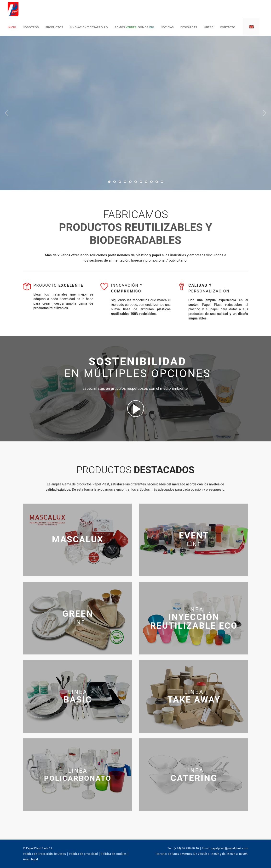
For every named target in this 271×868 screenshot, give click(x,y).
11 (162, 182)
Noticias (167, 27)
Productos (54, 27)
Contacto (228, 27)
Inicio (12, 27)
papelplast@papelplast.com (229, 848)
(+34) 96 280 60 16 (186, 848)
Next (264, 113)
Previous (7, 113)
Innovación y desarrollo (89, 27)
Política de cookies (114, 854)
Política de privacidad (83, 854)
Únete (209, 27)
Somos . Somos (134, 27)
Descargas (189, 27)
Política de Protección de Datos (44, 854)
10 (157, 182)
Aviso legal (30, 859)
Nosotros (31, 27)
